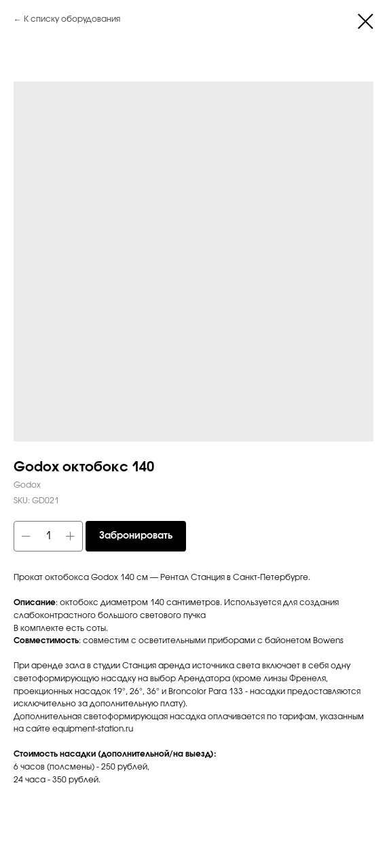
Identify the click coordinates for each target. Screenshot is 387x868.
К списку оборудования (72, 19)
